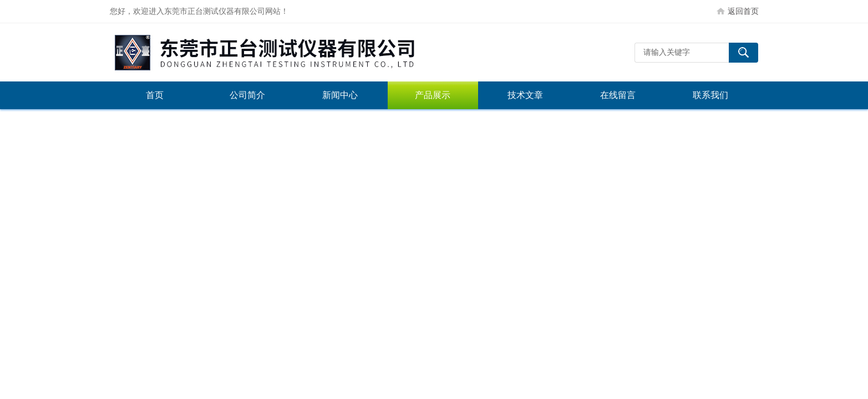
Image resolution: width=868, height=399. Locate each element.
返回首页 (743, 11)
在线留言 (618, 95)
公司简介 (247, 95)
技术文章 (525, 95)
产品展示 (433, 95)
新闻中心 (340, 95)
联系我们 (710, 95)
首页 (155, 95)
